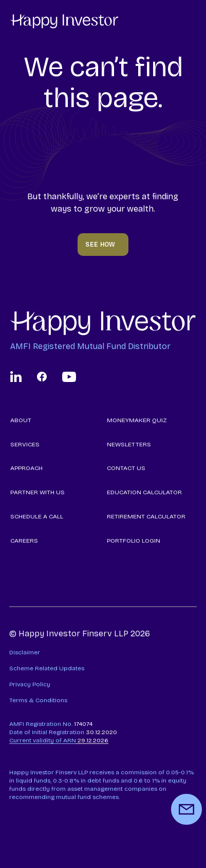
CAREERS (24, 541)
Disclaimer (25, 652)
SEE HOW (100, 245)
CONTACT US (126, 468)
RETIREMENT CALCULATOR (146, 516)
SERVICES (25, 444)
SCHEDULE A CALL (37, 516)
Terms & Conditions (38, 700)
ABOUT (21, 420)
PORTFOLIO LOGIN (134, 541)
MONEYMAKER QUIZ (137, 420)
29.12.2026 (59, 740)
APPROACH (26, 468)
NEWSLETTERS (129, 444)
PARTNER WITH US (38, 492)
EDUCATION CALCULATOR (144, 492)
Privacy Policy (30, 684)
